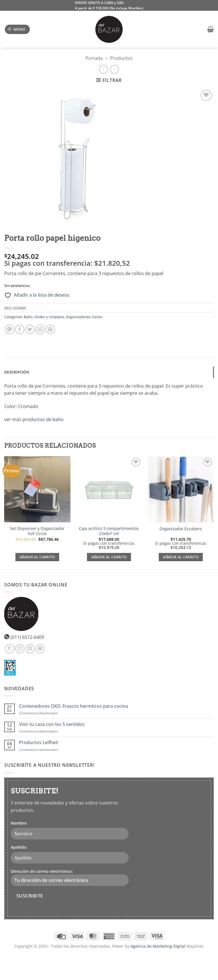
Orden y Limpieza (49, 317)
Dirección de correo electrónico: (70, 877)
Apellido (19, 847)
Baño (28, 317)
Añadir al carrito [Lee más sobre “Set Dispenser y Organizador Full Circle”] (37, 557)
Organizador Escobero (181, 529)
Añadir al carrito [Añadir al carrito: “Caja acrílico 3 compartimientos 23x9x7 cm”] (109, 557)
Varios (97, 317)
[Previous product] (115, 69)
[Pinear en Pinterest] (50, 329)
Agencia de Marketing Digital (158, 946)
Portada (94, 58)
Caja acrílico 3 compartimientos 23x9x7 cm (109, 531)
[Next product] (103, 69)
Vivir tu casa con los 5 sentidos (52, 724)
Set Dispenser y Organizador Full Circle (37, 531)
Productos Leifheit (39, 743)
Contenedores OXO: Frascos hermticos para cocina (74, 706)
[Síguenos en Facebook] (10, 649)
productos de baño (43, 419)
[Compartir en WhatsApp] (10, 329)
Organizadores (78, 317)
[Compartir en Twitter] (30, 329)
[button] (17, 29)
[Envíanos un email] (30, 649)
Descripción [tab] (17, 372)
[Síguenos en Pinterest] (40, 649)
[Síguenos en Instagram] (20, 649)
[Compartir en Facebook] (20, 329)
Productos (121, 58)
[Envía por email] (40, 329)
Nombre (19, 823)
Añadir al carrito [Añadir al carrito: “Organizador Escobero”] (181, 557)
